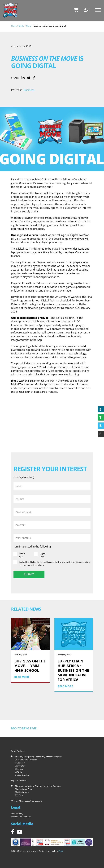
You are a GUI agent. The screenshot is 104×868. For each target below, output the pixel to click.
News (29, 26)
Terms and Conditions (21, 817)
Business (29, 90)
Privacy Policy (17, 814)
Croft (61, 851)
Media (21, 26)
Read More (22, 677)
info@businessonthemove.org (28, 801)
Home (14, 26)
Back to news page (24, 728)
